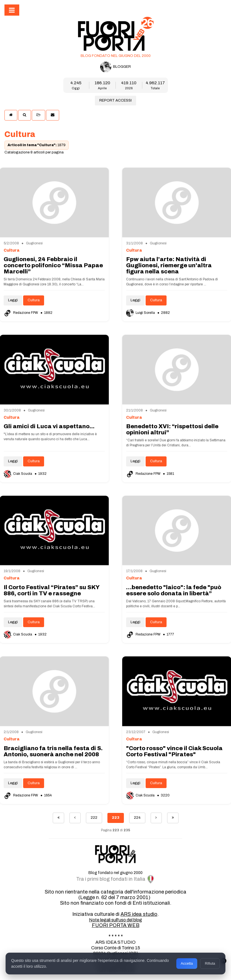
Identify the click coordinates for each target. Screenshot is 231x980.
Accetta (187, 963)
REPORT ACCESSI (116, 100)
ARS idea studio (139, 914)
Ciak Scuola (18, 474)
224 (137, 818)
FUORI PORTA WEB (116, 925)
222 (94, 818)
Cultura (34, 300)
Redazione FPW (21, 313)
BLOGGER (116, 67)
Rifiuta (210, 963)
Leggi (13, 300)
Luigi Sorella (141, 313)
